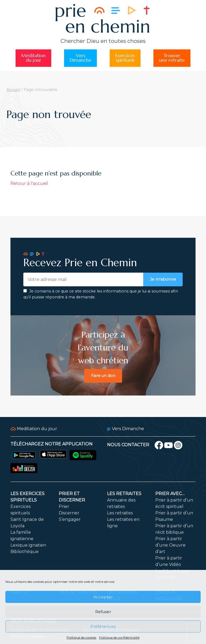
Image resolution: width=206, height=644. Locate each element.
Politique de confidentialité (119, 637)
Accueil (13, 90)
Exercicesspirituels (125, 58)
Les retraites (124, 494)
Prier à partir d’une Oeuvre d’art (170, 545)
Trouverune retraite (172, 58)
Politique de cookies (81, 637)
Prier (64, 506)
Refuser (103, 612)
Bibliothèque (25, 552)
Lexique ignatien (28, 545)
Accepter (103, 597)
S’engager (70, 519)
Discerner (69, 513)
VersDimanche (80, 58)
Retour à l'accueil (29, 183)
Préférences (103, 626)
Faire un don (103, 376)
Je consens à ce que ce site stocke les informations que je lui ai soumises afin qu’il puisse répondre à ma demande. (101, 294)
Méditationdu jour (33, 58)
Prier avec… (170, 494)
